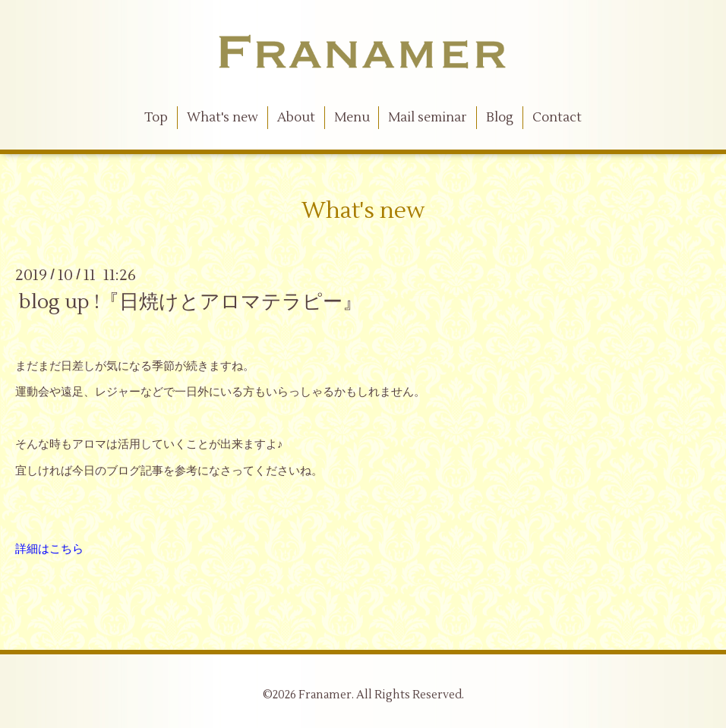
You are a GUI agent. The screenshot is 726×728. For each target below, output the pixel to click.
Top (156, 118)
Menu (352, 118)
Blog (500, 118)
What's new (223, 118)
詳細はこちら (49, 549)
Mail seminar (428, 118)
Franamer (325, 695)
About (296, 118)
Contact (557, 118)
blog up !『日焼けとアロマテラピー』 (191, 302)
